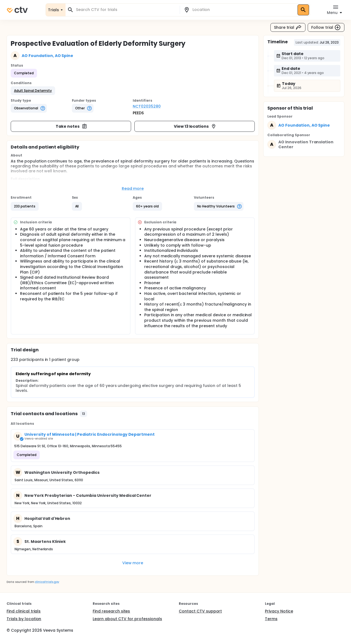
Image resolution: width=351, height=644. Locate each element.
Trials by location (24, 619)
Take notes (71, 126)
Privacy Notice (279, 611)
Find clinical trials (24, 611)
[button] (33, 91)
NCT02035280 (147, 106)
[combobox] (126, 10)
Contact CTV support (200, 611)
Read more (133, 189)
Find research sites (111, 611)
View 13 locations (195, 126)
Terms (271, 619)
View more (133, 563)
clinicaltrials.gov (47, 582)
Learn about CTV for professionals (127, 619)
